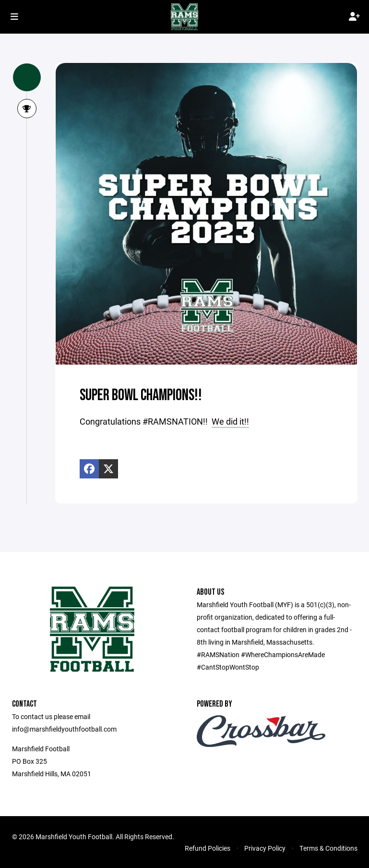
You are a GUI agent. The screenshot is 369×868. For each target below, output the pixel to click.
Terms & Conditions (328, 848)
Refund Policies (208, 848)
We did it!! (230, 421)
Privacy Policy (265, 848)
